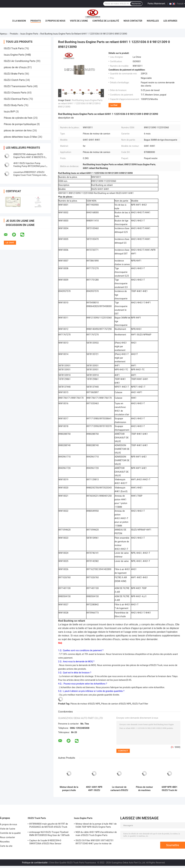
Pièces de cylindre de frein (18, 118)
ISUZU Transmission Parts (18, 86)
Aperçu (3, 34)
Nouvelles (153, 21)
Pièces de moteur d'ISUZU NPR (85, 704)
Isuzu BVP (9, 112)
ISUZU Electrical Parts (16, 99)
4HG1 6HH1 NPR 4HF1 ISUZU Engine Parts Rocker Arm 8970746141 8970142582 (94, 789)
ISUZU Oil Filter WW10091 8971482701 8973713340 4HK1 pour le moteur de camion (95, 842)
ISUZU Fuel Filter (140, 704)
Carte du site (6, 846)
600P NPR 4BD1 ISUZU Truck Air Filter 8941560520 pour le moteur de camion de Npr (169, 789)
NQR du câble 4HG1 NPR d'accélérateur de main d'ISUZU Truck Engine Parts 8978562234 (96, 834)
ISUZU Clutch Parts (14, 80)
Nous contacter (133, 21)
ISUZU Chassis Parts (15, 93)
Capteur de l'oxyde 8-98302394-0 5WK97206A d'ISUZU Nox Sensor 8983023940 (45, 842)
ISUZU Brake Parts (14, 74)
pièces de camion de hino (18, 131)
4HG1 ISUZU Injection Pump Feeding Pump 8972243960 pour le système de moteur (30, 166)
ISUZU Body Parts (14, 105)
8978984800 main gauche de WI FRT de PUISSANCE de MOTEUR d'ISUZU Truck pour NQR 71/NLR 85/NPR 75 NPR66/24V (50, 826)
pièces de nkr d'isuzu (15, 67)
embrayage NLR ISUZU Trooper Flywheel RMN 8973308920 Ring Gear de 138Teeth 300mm (49, 834)
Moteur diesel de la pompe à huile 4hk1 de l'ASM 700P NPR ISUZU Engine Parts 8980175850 (69, 789)
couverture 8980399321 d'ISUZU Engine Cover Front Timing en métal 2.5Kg (30, 175)
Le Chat (114, 105)
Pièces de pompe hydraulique (20, 124)
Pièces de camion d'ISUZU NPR (116, 704)
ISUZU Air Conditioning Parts (20, 61)
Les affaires (170, 21)
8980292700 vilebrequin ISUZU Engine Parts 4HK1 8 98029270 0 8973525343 (29, 157)
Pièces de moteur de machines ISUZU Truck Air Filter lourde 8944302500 (144, 789)
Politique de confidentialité (35, 863)
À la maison (19, 21)
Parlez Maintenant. (157, 4)
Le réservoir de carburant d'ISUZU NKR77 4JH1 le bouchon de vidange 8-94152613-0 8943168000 (119, 789)
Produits (36, 21)
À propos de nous (55, 21)
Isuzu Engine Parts (29, 34)
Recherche (136, 4)
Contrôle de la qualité (106, 21)
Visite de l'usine (79, 21)
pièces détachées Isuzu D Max (21, 137)
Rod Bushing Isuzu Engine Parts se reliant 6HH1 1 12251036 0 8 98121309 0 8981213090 (80, 103)
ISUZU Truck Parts (14, 48)
